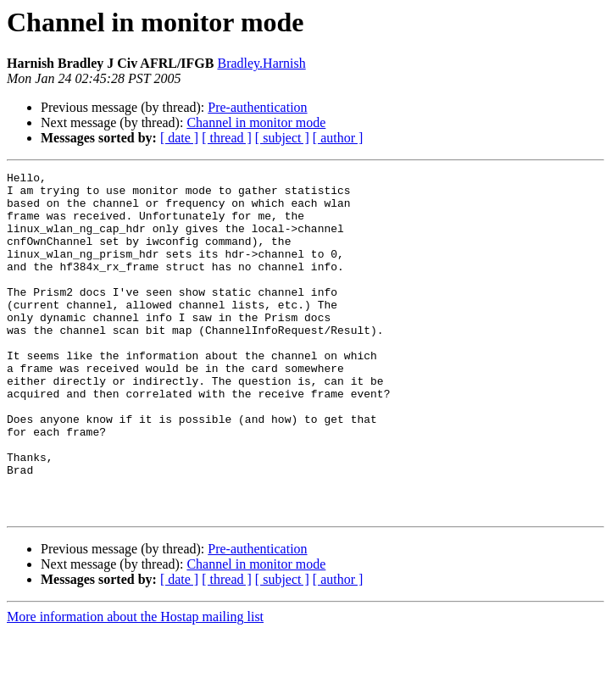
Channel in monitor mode (256, 122)
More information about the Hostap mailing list (135, 685)
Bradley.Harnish (261, 63)
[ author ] (338, 138)
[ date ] (179, 138)
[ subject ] (282, 138)
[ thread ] (227, 138)
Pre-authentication (257, 107)
